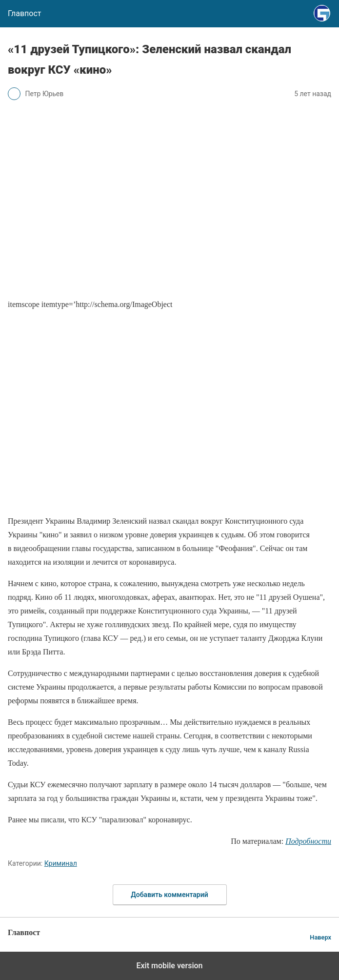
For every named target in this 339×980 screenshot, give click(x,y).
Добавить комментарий (169, 895)
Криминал (61, 863)
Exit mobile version (169, 966)
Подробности (308, 841)
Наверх (320, 937)
